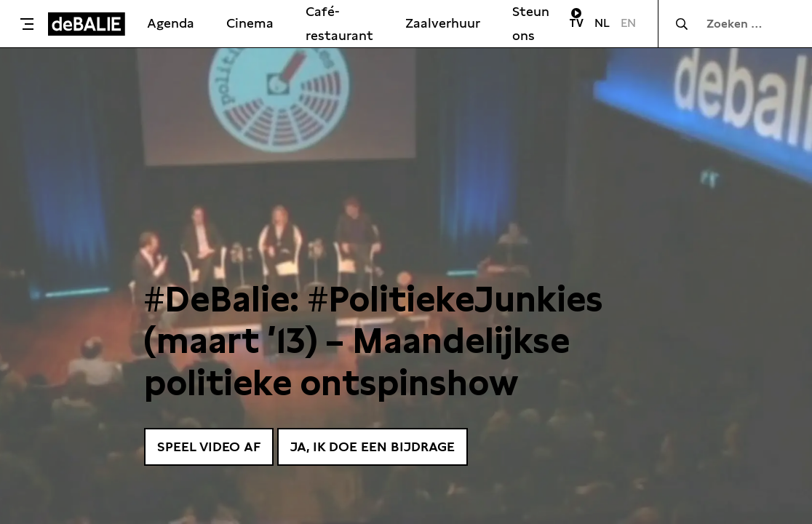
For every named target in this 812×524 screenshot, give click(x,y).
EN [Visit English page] (628, 23)
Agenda (171, 23)
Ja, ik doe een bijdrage (373, 446)
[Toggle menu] (28, 24)
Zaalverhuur (443, 23)
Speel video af (209, 446)
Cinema (250, 23)
